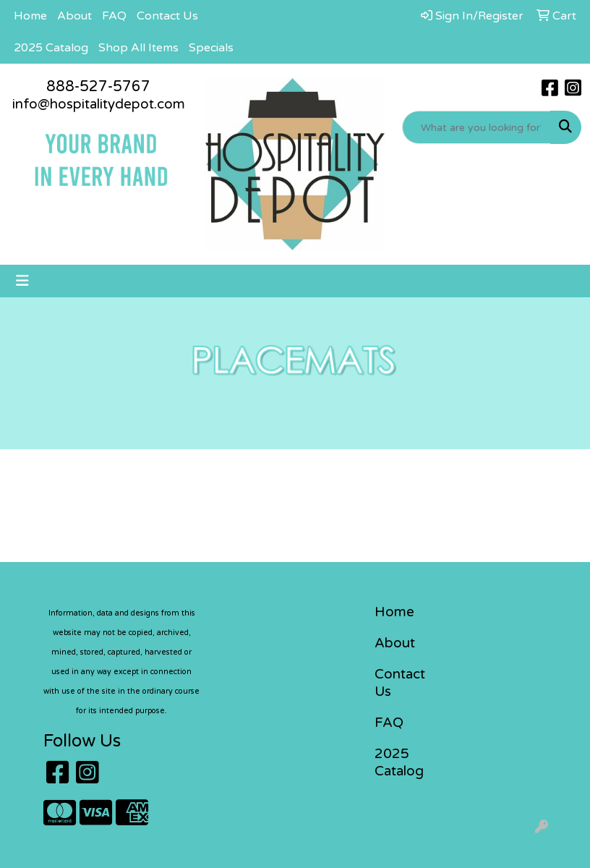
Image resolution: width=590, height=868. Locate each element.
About (74, 16)
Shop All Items (138, 48)
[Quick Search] (476, 127)
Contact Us (167, 16)
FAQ (114, 16)
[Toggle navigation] (22, 281)
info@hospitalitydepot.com (99, 104)
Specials (211, 48)
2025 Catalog (51, 48)
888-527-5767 (98, 87)
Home (30, 16)
